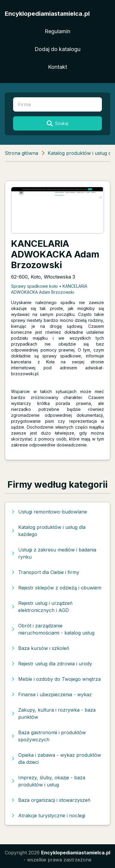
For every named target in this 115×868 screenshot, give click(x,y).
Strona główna (21, 153)
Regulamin (57, 31)
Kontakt (57, 67)
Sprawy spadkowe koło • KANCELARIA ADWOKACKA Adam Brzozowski (49, 289)
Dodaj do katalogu (57, 49)
